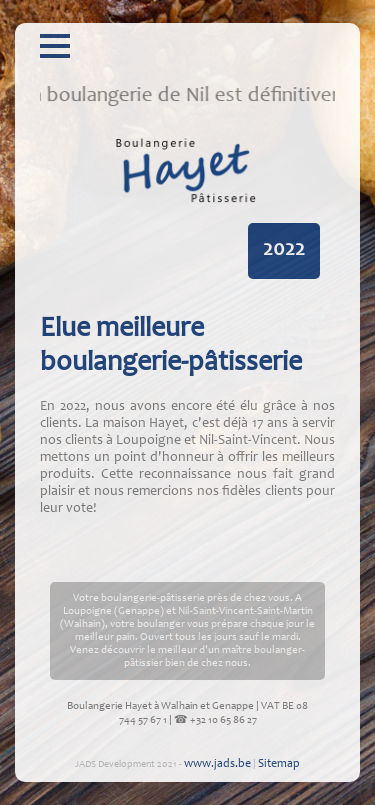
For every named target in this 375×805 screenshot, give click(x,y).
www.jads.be (217, 764)
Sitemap (279, 764)
